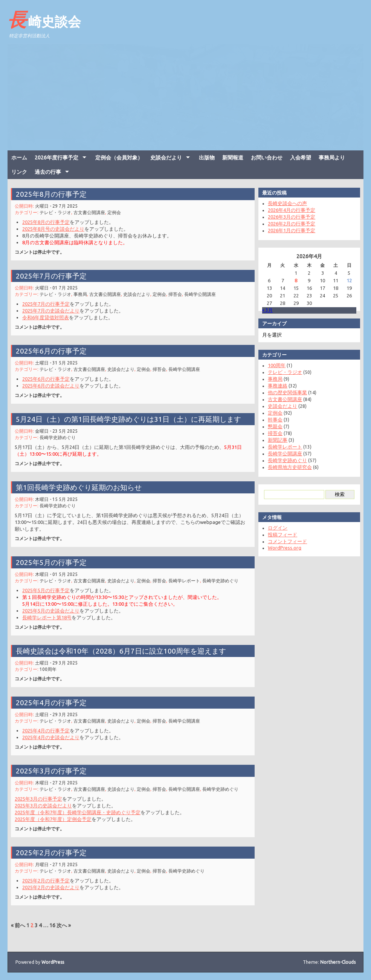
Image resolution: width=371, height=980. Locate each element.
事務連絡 (275, 386)
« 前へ (18, 925)
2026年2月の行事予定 (289, 224)
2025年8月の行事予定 (54, 194)
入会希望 (301, 158)
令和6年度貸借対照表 (49, 315)
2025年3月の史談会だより (47, 804)
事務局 (82, 293)
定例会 (115, 211)
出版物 (207, 158)
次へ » (64, 925)
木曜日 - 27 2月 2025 (59, 782)
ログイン (275, 528)
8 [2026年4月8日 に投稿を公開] (293, 280)
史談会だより (166, 158)
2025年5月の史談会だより (54, 609)
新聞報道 (233, 158)
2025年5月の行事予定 (54, 562)
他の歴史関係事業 (284, 392)
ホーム (19, 158)
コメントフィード (284, 541)
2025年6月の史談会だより (54, 384)
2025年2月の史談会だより (54, 885)
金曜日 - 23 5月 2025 (59, 430)
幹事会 (272, 420)
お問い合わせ (267, 158)
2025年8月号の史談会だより (56, 227)
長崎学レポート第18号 (50, 615)
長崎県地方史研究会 (287, 467)
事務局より (332, 158)
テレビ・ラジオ (59, 211)
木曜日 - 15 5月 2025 (59, 498)
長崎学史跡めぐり (61, 436)
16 (52, 925)
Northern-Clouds (338, 962)
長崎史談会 (44, 19)
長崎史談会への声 (284, 203)
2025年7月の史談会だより (54, 309)
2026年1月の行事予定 (289, 230)
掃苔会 (174, 293)
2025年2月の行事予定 (54, 852)
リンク (19, 172)
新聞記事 (275, 440)
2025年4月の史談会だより (54, 735)
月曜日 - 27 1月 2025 (59, 863)
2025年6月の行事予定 (54, 350)
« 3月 (264, 310)
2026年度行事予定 (56, 158)
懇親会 (272, 426)
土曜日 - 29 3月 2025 (59, 661)
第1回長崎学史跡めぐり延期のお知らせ (81, 487)
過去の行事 (48, 172)
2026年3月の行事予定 (289, 217)
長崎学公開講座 (198, 293)
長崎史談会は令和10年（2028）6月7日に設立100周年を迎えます (121, 650)
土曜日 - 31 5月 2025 (59, 362)
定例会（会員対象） (119, 158)
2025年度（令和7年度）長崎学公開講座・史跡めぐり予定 (80, 810)
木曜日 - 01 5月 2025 (59, 573)
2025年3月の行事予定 (54, 770)
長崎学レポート (182, 580)
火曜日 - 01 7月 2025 (59, 287)
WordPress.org (282, 548)
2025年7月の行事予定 (54, 275)
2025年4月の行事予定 (54, 702)
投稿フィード (279, 534)
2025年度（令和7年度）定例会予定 (56, 817)
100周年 (51, 668)
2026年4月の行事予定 (289, 210)
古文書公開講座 (91, 211)
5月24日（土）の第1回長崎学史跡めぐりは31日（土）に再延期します (129, 419)
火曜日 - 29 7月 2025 (59, 205)
